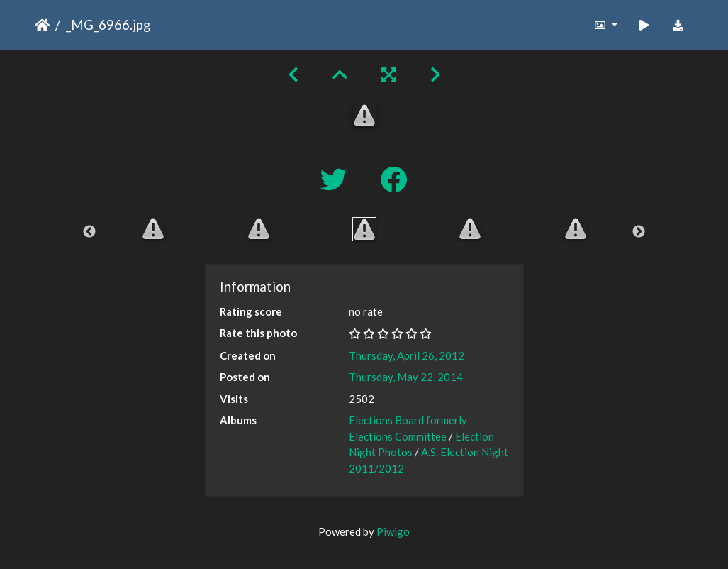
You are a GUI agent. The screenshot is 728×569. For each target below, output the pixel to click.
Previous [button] (89, 232)
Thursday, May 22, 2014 (406, 377)
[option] (153, 228)
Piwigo (393, 531)
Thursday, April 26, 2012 (407, 355)
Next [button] (639, 232)
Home (42, 25)
